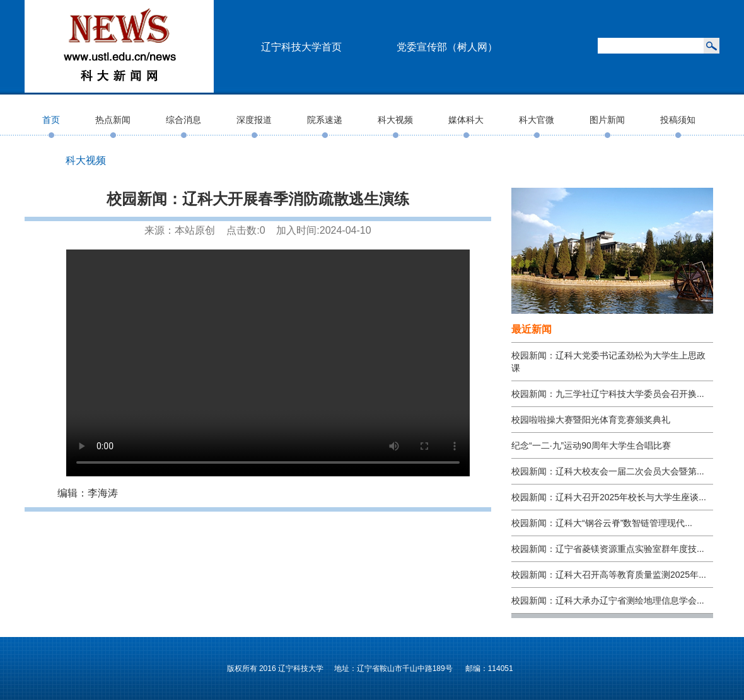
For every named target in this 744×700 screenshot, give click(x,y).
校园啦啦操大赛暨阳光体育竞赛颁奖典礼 (591, 420)
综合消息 (183, 120)
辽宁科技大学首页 (301, 47)
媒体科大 (466, 120)
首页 (51, 120)
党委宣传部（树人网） (447, 47)
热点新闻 (113, 120)
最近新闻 (532, 329)
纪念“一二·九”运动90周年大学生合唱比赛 (591, 445)
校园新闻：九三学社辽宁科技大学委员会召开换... (608, 394)
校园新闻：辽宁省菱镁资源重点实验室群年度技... (608, 549)
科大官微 (537, 120)
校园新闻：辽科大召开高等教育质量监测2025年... (609, 575)
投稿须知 (678, 120)
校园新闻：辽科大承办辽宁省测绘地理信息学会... (608, 600)
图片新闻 (607, 120)
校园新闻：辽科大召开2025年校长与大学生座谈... (609, 497)
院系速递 (325, 120)
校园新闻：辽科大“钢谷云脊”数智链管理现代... (602, 523)
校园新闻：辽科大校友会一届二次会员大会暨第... (608, 471)
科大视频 (395, 120)
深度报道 (254, 120)
